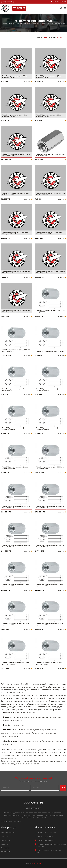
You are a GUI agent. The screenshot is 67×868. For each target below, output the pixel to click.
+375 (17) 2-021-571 (47, 836)
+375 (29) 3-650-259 (60, 2)
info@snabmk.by (8, 2)
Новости (5, 844)
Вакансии (5, 852)
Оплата (4, 836)
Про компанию (8, 833)
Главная (5, 24)
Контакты (5, 848)
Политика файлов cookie (11, 821)
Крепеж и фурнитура (23, 24)
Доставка (5, 840)
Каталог (12, 24)
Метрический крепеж (39, 24)
